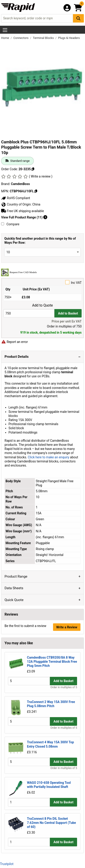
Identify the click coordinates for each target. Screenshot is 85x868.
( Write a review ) (41, 176)
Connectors (21, 38)
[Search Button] (78, 18)
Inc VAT (42, 282)
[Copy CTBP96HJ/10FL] (36, 191)
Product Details (17, 357)
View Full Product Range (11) (24, 217)
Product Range (16, 576)
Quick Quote (14, 600)
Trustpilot (7, 864)
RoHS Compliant (16, 198)
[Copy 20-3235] (33, 169)
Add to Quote (42, 305)
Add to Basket (68, 313)
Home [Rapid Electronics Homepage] (5, 38)
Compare (10, 224)
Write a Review (67, 627)
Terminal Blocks (44, 38)
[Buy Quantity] (29, 313)
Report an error (15, 342)
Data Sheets (14, 588)
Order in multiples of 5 (64, 687)
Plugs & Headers (69, 38)
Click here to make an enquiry (49, 457)
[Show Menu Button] (5, 30)
